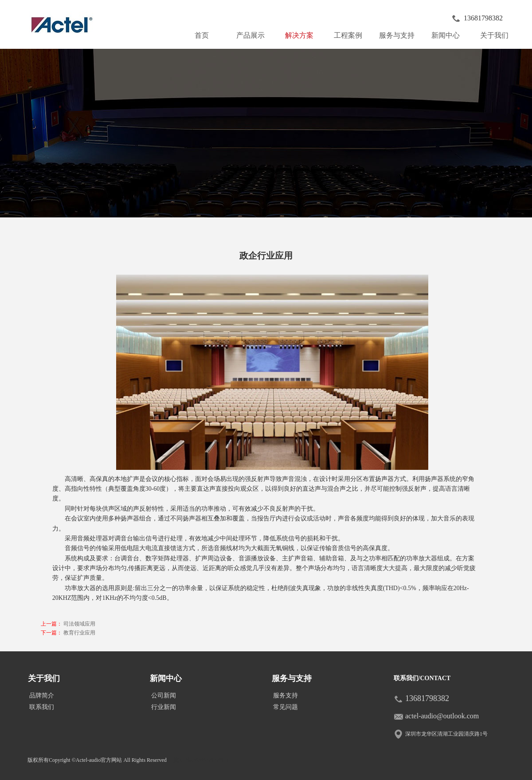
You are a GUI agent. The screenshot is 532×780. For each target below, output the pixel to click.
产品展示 (254, 33)
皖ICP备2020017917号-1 (201, 760)
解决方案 (299, 35)
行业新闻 (164, 707)
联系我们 (42, 707)
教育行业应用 (79, 633)
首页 (202, 35)
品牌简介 (42, 695)
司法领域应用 (79, 624)
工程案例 (348, 35)
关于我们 (498, 33)
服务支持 (286, 695)
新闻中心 (449, 33)
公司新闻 (164, 695)
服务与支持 (399, 33)
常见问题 (286, 707)
